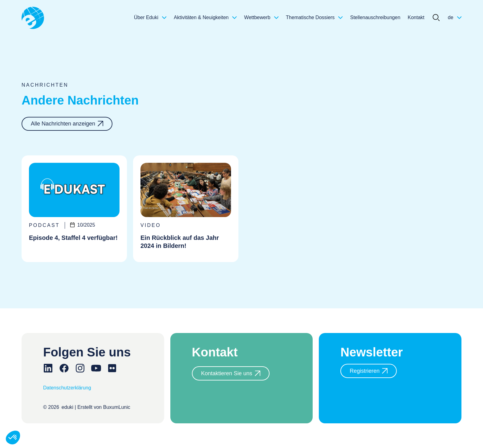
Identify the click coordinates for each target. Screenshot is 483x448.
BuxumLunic (117, 407)
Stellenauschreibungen (375, 17)
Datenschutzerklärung (67, 388)
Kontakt (416, 17)
